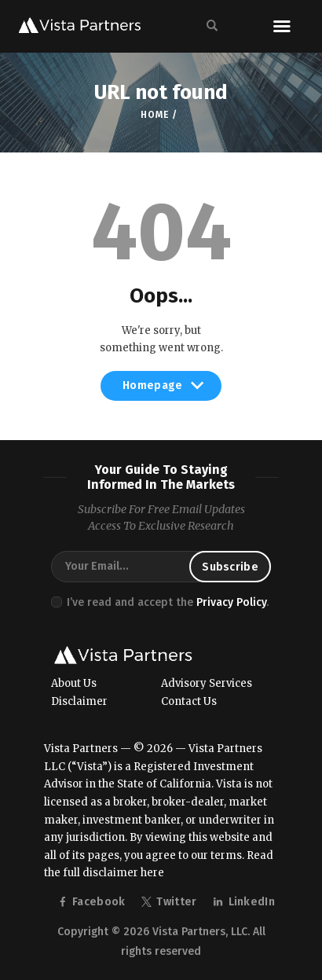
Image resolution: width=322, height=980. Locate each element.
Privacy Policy (231, 602)
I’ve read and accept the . (168, 602)
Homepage (161, 390)
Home (154, 115)
